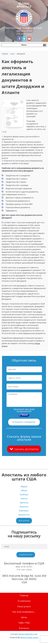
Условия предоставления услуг (24, 634)
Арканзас (24, 507)
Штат (12, 54)
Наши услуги (24, 606)
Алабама (24, 494)
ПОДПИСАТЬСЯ (26, 555)
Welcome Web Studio (29, 638)
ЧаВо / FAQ (24, 623)
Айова (24, 490)
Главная (5, 54)
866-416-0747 (24, 31)
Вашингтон (24, 515)
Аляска (24, 499)
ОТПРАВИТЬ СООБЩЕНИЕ (24, 422)
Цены (24, 617)
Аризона (24, 503)
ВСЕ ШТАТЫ (24, 521)
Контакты (24, 628)
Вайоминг (24, 511)
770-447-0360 (24, 34)
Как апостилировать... (24, 612)
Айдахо (24, 486)
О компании (24, 601)
